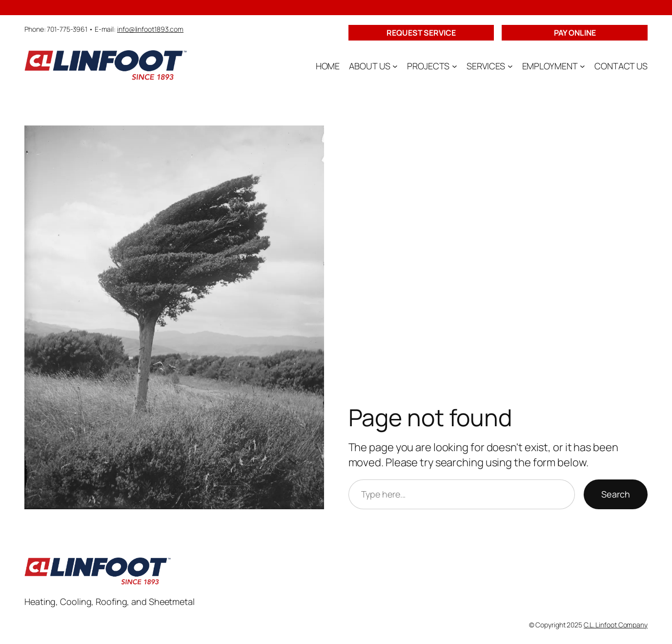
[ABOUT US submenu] (395, 66)
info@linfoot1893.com (150, 29)
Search (616, 494)
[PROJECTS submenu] (455, 66)
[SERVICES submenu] (510, 66)
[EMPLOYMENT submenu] (582, 66)
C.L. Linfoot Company (616, 625)
